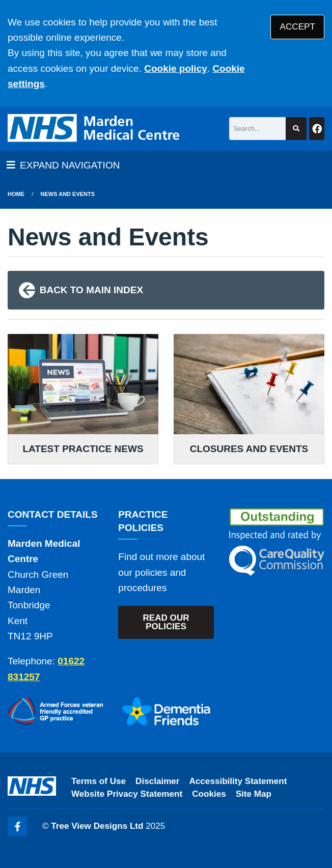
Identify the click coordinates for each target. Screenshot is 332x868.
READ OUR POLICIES (166, 622)
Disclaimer (157, 781)
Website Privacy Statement (127, 794)
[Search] (258, 129)
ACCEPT (298, 27)
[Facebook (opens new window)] (17, 826)
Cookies (209, 794)
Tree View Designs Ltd (97, 826)
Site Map (254, 794)
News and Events (68, 194)
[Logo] (95, 129)
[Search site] (296, 129)
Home (16, 194)
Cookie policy (176, 68)
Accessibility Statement (238, 781)
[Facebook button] (317, 129)
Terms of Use (99, 781)
